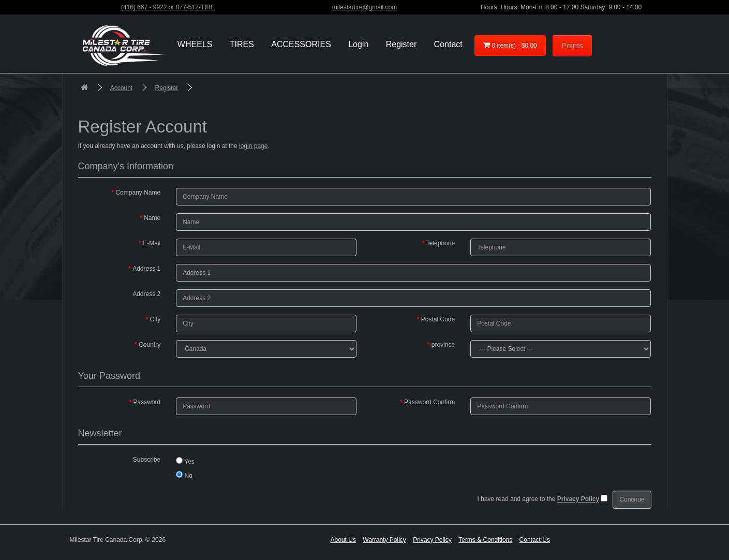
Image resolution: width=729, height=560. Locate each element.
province (443, 345)
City (155, 319)
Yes (185, 461)
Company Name (138, 193)
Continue (632, 499)
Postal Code (438, 319)
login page (253, 146)
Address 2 (146, 294)
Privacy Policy (432, 540)
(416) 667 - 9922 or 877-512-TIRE (168, 7)
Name (152, 218)
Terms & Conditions (485, 540)
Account (121, 88)
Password (147, 402)
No (184, 475)
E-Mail (152, 243)
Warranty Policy (384, 540)
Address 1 (146, 269)
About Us (343, 540)
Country (150, 345)
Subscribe (147, 460)
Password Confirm (429, 402)
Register (167, 88)
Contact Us (535, 540)
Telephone (441, 243)
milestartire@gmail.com (365, 7)
